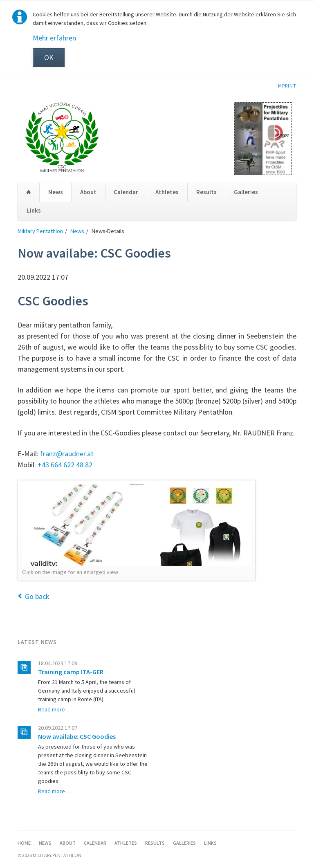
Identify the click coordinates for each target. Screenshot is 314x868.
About (88, 192)
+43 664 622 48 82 (65, 465)
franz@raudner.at (67, 454)
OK (49, 57)
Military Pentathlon (40, 231)
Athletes (167, 192)
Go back (37, 596)
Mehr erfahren (54, 38)
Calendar (126, 192)
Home (29, 192)
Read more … (55, 709)
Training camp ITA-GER (71, 672)
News (56, 192)
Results (206, 192)
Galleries (246, 192)
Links (34, 210)
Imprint (286, 86)
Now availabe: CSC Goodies (77, 736)
